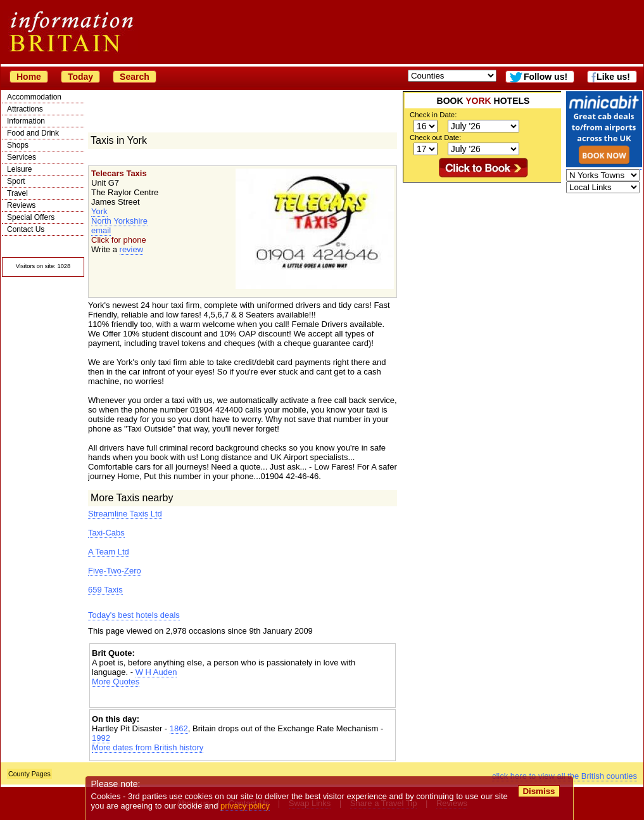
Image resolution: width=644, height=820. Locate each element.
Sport (16, 181)
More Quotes (116, 682)
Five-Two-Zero (115, 571)
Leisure (19, 169)
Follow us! (546, 77)
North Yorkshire (119, 221)
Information (26, 121)
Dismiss (539, 791)
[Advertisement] (243, 697)
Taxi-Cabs (106, 533)
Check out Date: (435, 138)
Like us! (613, 77)
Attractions (25, 109)
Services (22, 157)
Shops (18, 145)
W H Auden (156, 672)
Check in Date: (433, 115)
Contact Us (26, 229)
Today (80, 77)
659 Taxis (105, 590)
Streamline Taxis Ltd (125, 514)
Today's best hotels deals (134, 615)
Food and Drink (33, 133)
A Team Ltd (109, 552)
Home (29, 77)
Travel (17, 193)
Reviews (21, 205)
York (99, 211)
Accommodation (34, 97)
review (132, 249)
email (101, 230)
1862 (179, 728)
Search (135, 77)
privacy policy (245, 806)
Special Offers (31, 217)
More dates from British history (148, 747)
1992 (101, 738)
